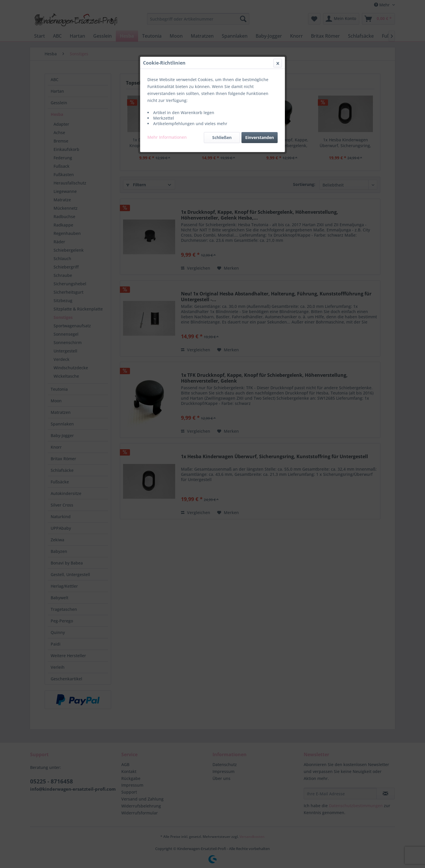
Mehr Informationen (167, 137)
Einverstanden (260, 137)
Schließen (222, 137)
